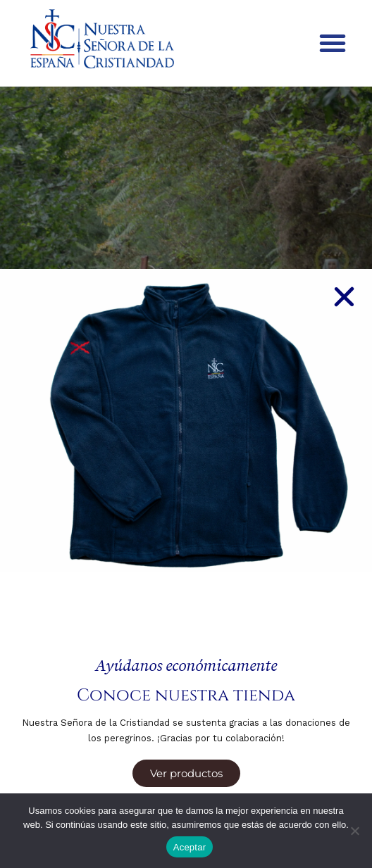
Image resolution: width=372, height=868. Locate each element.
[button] (333, 43)
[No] (354, 831)
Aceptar (190, 847)
